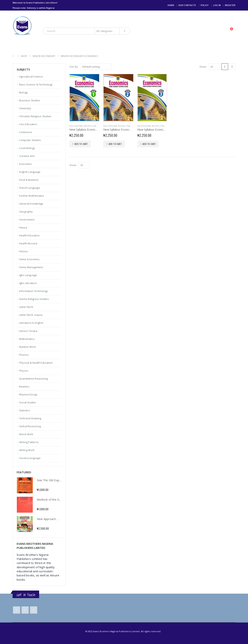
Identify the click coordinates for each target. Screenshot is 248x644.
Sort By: (74, 67)
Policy (205, 5)
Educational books (80, 126)
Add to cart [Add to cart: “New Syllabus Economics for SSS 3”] (149, 144)
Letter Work (26, 307)
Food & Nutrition (29, 180)
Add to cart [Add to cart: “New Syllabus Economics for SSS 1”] (81, 144)
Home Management (31, 267)
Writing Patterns (29, 442)
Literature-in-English (31, 323)
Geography (26, 212)
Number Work (28, 347)
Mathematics (27, 339)
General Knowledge (31, 204)
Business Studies (30, 100)
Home (171, 5)
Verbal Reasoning (30, 426)
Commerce (26, 132)
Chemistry (25, 108)
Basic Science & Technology (36, 84)
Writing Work (27, 450)
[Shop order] (96, 67)
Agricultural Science (31, 77)
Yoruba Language (30, 458)
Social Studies (28, 402)
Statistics (25, 410)
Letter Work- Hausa (31, 315)
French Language (30, 188)
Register (230, 5)
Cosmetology (27, 148)
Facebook (17, 610)
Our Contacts (187, 5)
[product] (84, 98)
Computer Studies (30, 140)
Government (27, 220)
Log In (217, 5)
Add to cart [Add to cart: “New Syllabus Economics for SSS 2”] (115, 144)
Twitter (25, 610)
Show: (203, 67)
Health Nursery (28, 243)
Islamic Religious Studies (34, 299)
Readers (24, 387)
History (23, 251)
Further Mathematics (32, 196)
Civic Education (28, 124)
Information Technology (34, 291)
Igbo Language (28, 275)
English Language (30, 172)
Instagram (34, 610)
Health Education (29, 235)
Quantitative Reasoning (33, 379)
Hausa (23, 227)
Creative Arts (27, 156)
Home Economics (29, 259)
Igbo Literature (28, 283)
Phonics (24, 355)
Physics (24, 371)
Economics (26, 164)
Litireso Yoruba (28, 331)
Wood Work (26, 434)
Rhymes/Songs (28, 394)
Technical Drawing (30, 418)
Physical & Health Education (36, 363)
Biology (24, 92)
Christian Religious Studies (35, 116)
